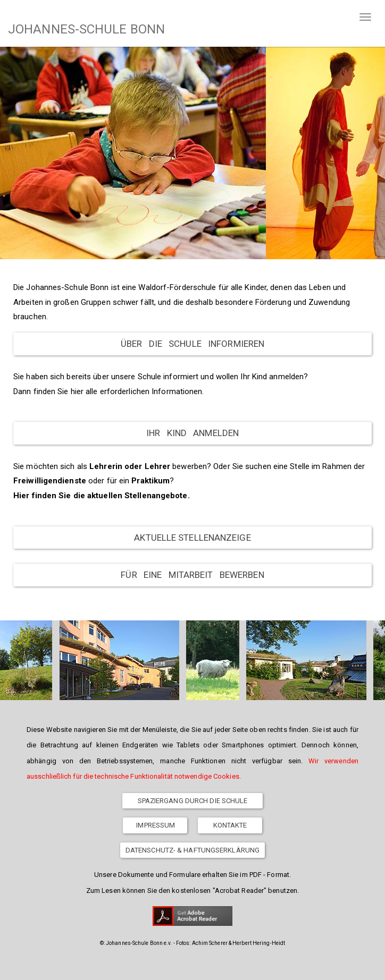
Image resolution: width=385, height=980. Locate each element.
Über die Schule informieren (192, 344)
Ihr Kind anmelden (192, 433)
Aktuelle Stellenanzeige (192, 538)
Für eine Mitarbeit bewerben (192, 575)
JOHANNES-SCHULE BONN (86, 29)
